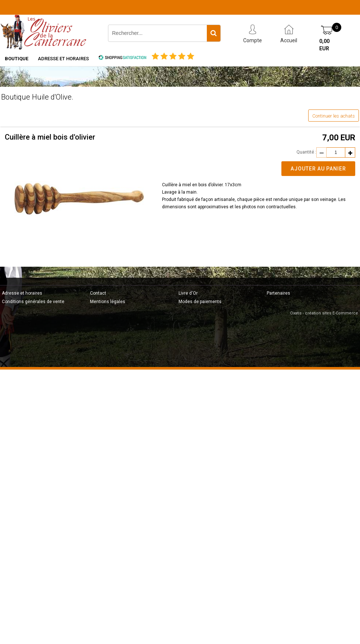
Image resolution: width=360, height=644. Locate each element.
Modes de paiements (200, 302)
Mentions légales (108, 302)
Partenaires (278, 293)
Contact (98, 293)
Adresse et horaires (63, 59)
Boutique (17, 59)
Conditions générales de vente (33, 302)
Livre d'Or (188, 293)
